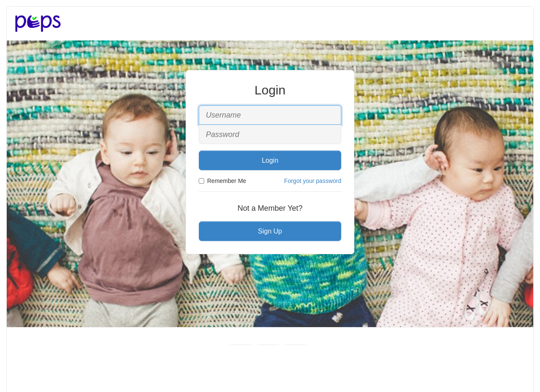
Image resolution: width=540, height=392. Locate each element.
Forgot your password (313, 181)
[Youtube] (268, 345)
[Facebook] (241, 345)
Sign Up (270, 231)
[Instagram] (295, 345)
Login (270, 160)
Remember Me (223, 181)
